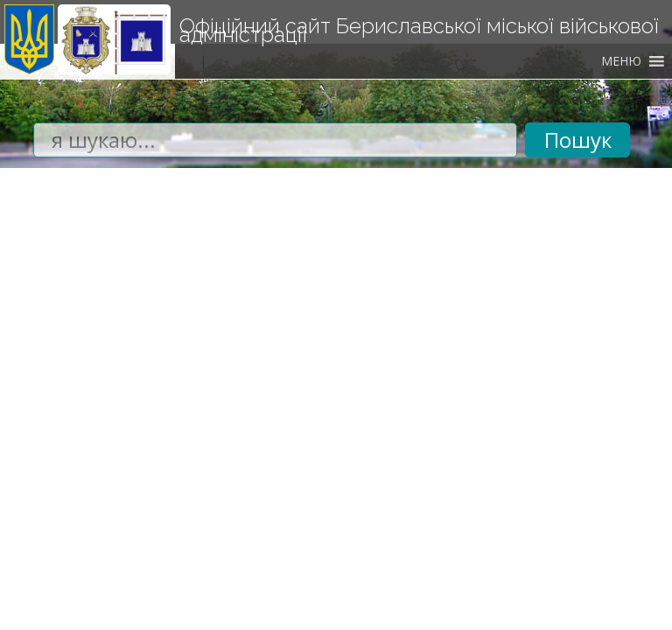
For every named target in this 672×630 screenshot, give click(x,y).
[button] (621, 61)
